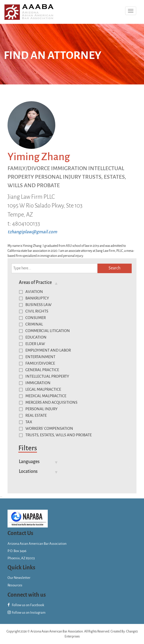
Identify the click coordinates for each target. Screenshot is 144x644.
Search (114, 268)
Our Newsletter (19, 578)
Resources (15, 585)
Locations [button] (28, 471)
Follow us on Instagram (27, 613)
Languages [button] (29, 462)
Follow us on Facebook (26, 605)
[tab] (73, 282)
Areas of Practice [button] (35, 282)
